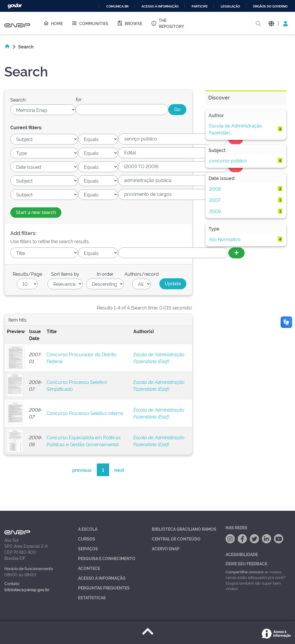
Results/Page (27, 274)
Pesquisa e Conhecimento (107, 558)
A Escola (88, 529)
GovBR (15, 6)
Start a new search (36, 212)
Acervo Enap (166, 548)
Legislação (230, 6)
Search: (18, 99)
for (79, 99)
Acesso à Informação (102, 578)
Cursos (87, 539)
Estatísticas (92, 597)
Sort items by (65, 274)
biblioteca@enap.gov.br (27, 589)
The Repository (168, 23)
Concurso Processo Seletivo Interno (85, 413)
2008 (215, 189)
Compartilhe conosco (245, 572)
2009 (215, 211)
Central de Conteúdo (176, 539)
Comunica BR (117, 6)
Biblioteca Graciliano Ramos (184, 529)
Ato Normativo (225, 239)
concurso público (228, 160)
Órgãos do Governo (270, 6)
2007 (215, 200)
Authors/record (142, 274)
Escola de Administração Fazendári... (236, 129)
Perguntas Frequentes (104, 588)
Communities (90, 23)
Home (53, 23)
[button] (271, 23)
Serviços (88, 548)
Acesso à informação (160, 6)
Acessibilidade (242, 554)
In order (105, 274)
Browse (130, 23)
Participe (200, 6)
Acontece (89, 568)
